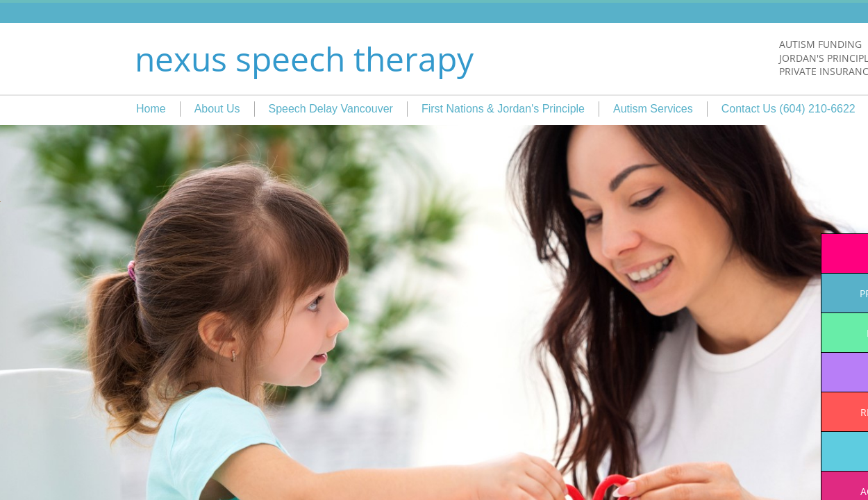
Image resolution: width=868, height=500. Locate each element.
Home (151, 109)
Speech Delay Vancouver (331, 109)
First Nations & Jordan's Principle (503, 109)
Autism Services (653, 109)
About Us (217, 109)
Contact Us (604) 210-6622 (788, 109)
